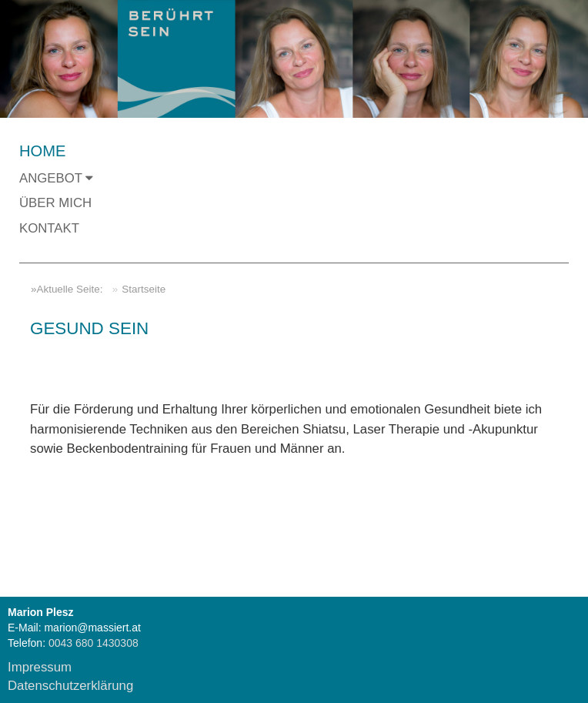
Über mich (55, 203)
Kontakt (49, 228)
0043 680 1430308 (92, 643)
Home (42, 151)
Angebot (56, 178)
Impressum (40, 667)
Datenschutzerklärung (70, 686)
